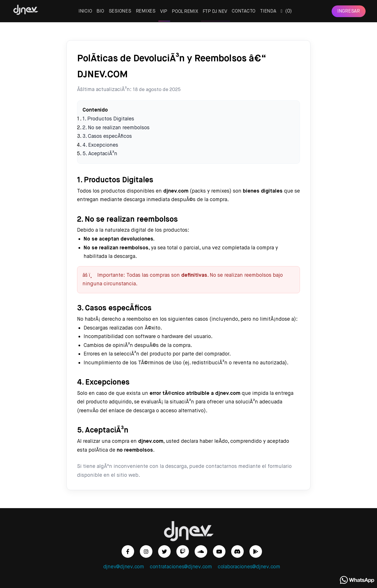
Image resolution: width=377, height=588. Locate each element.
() (287, 11)
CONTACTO (244, 11)
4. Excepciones (100, 145)
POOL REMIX (185, 11)
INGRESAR (349, 11)
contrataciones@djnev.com (181, 567)
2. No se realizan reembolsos (116, 128)
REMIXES (146, 11)
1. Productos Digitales (108, 119)
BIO (100, 11)
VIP (164, 11)
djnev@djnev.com (124, 567)
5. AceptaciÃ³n (100, 154)
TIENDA (268, 11)
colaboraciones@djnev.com (249, 567)
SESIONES (120, 11)
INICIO (85, 11)
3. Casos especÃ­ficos (107, 136)
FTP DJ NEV (215, 11)
